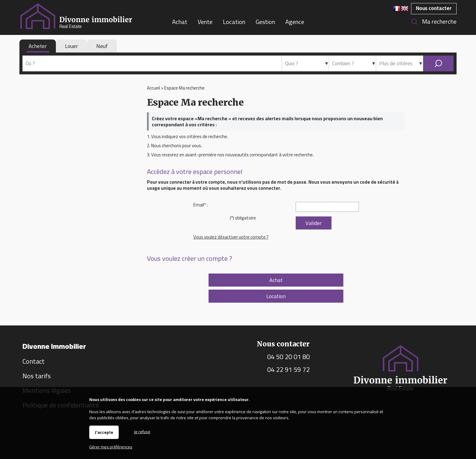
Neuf (102, 46)
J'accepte (104, 432)
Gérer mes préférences (111, 447)
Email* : (201, 205)
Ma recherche (439, 21)
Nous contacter (434, 8)
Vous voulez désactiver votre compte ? (231, 237)
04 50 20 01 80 (288, 357)
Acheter (38, 46)
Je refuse (142, 431)
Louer (71, 46)
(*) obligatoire (243, 218)
